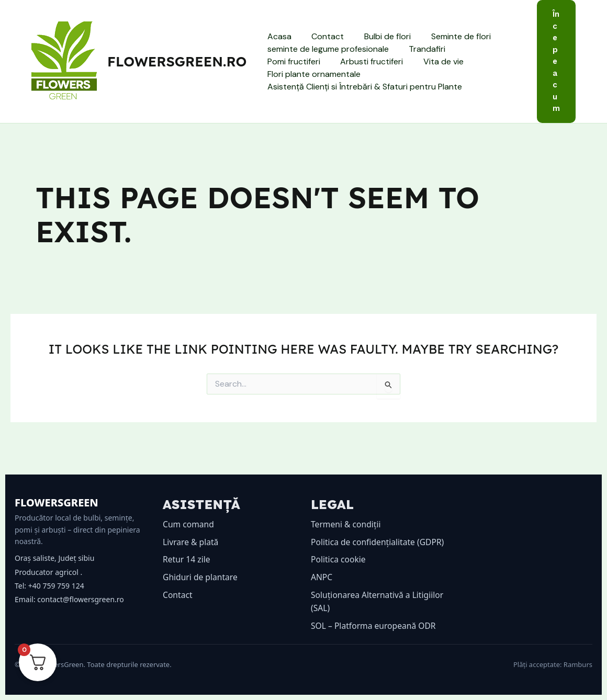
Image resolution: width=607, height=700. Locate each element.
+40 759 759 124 (56, 572)
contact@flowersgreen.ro (80, 586)
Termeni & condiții (347, 511)
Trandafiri (422, 55)
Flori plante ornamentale (448, 68)
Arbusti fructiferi (297, 68)
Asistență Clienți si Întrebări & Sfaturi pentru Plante (363, 80)
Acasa (277, 43)
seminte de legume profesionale (326, 55)
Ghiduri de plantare (201, 563)
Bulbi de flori (379, 43)
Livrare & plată (191, 528)
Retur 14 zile (187, 546)
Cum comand (189, 511)
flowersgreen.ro (177, 61)
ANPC (322, 577)
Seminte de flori (448, 43)
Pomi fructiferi (483, 55)
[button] (556, 61)
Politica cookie (339, 559)
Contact (322, 43)
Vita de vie (365, 68)
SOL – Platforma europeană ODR (375, 626)
